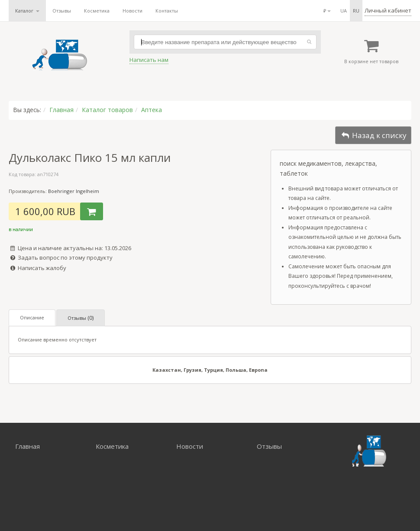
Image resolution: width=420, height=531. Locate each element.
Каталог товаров (107, 110)
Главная (61, 110)
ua (344, 11)
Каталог (27, 11)
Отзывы (62, 11)
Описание (32, 317)
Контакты (167, 11)
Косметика (97, 11)
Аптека (152, 110)
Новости (132, 11)
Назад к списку (373, 135)
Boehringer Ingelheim (74, 191)
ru (356, 11)
